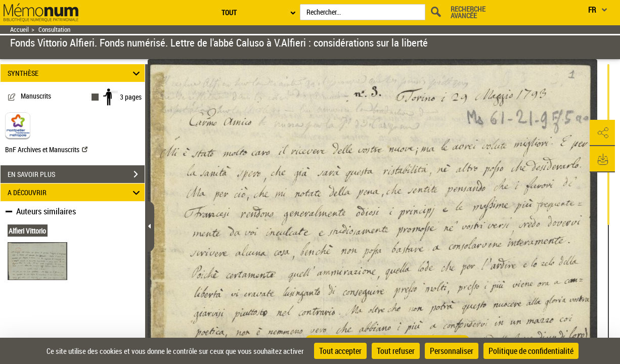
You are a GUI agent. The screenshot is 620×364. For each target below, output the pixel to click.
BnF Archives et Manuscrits (46, 149)
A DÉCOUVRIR (75, 192)
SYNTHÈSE (75, 73)
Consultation (54, 30)
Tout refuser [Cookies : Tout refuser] (396, 351)
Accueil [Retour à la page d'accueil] (19, 30)
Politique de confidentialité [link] (531, 351)
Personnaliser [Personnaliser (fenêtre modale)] (452, 351)
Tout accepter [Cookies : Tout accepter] (340, 351)
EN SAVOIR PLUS (76, 174)
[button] (602, 133)
